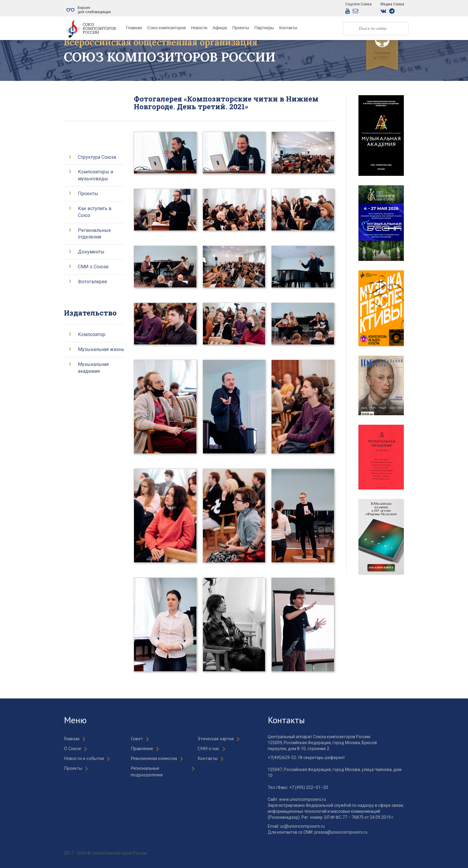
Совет (137, 738)
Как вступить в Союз (95, 212)
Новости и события (84, 758)
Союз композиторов (166, 28)
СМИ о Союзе (93, 267)
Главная (134, 28)
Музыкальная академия (93, 368)
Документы (91, 252)
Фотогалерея (92, 282)
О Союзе (73, 748)
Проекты (241, 28)
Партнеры (264, 28)
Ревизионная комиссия (154, 758)
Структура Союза (97, 157)
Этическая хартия (216, 738)
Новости (199, 28)
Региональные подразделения (147, 771)
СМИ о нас (208, 748)
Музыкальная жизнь (101, 349)
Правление (142, 748)
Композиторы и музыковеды (96, 175)
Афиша (220, 28)
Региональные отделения (94, 234)
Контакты (288, 28)
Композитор (92, 334)
